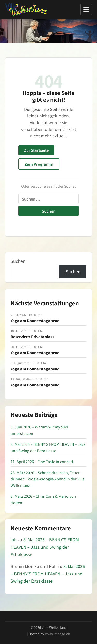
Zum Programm (39, 164)
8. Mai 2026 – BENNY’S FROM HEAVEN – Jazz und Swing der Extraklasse (45, 547)
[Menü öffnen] (86, 10)
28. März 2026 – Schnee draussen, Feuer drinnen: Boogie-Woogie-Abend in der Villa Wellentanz (48, 479)
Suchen (18, 261)
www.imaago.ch (58, 634)
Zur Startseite (36, 150)
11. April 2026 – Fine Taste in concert (42, 461)
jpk (14, 539)
